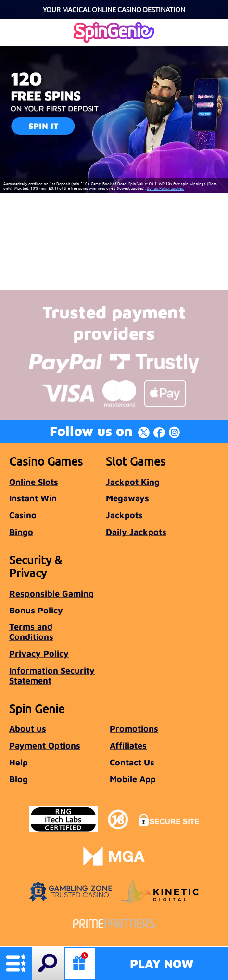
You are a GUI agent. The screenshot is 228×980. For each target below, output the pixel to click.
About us (28, 729)
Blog (19, 779)
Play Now (162, 963)
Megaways (127, 498)
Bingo (21, 532)
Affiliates (128, 745)
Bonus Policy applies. (165, 188)
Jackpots (124, 515)
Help (19, 762)
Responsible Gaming (51, 593)
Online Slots (34, 482)
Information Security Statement (52, 675)
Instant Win (33, 498)
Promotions (134, 729)
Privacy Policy (39, 654)
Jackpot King (133, 482)
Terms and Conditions (31, 632)
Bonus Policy (36, 610)
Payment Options (45, 745)
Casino (23, 515)
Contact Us (132, 762)
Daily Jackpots (136, 532)
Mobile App (133, 779)
